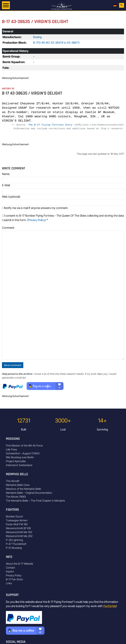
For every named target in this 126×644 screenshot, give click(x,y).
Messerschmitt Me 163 (19, 532)
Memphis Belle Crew (18, 485)
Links (9, 583)
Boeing (37, 37)
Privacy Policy (14, 575)
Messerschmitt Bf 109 (18, 528)
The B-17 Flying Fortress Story (50, 125)
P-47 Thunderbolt (16, 544)
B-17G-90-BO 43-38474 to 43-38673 (56, 43)
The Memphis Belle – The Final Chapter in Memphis (35, 501)
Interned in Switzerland (19, 465)
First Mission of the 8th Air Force (24, 446)
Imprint (10, 571)
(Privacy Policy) (37, 220)
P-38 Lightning (14, 540)
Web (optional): (11, 197)
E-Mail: (6, 185)
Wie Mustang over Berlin (20, 457)
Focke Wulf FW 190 (17, 524)
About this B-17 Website (20, 564)
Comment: (8, 228)
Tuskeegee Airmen (17, 520)
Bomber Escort (14, 516)
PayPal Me (110, 606)
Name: (6, 174)
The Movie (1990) (16, 497)
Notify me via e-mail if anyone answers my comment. (35, 208)
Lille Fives (11, 449)
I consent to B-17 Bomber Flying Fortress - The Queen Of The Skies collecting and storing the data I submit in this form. (63, 218)
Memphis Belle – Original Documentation (29, 493)
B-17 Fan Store (14, 579)
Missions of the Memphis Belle (23, 489)
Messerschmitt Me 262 (19, 536)
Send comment (13, 365)
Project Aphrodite (16, 461)
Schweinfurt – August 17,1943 (23, 453)
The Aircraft (13, 481)
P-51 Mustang (14, 548)
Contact (10, 568)
